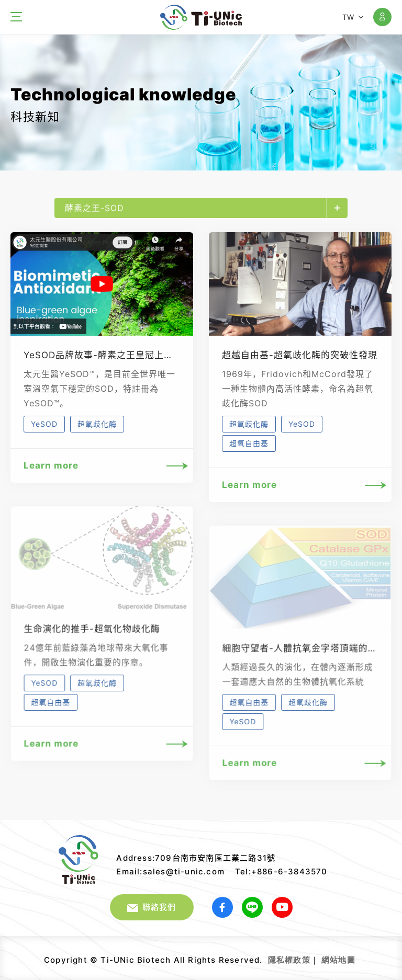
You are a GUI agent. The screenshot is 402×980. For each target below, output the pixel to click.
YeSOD (44, 424)
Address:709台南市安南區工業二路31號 (196, 858)
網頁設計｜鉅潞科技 (357, 956)
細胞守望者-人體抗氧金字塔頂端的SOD (305, 658)
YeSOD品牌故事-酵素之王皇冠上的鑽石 (108, 355)
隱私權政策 (289, 960)
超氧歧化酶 (97, 424)
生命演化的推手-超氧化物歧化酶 (92, 639)
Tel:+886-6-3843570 (281, 871)
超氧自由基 (249, 443)
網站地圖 (338, 960)
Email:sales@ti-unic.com (170, 871)
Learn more (102, 466)
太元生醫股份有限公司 (201, 17)
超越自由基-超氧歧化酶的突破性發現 (300, 355)
